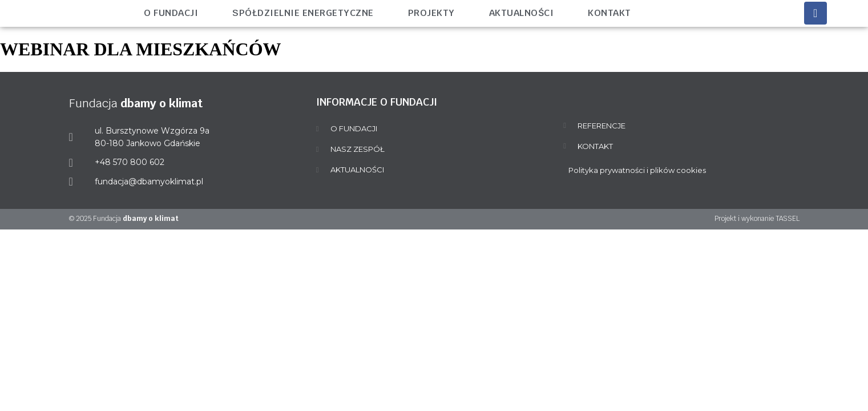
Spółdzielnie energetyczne (303, 13)
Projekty (431, 13)
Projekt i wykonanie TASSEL (757, 219)
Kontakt (609, 13)
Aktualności (522, 13)
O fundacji (171, 13)
